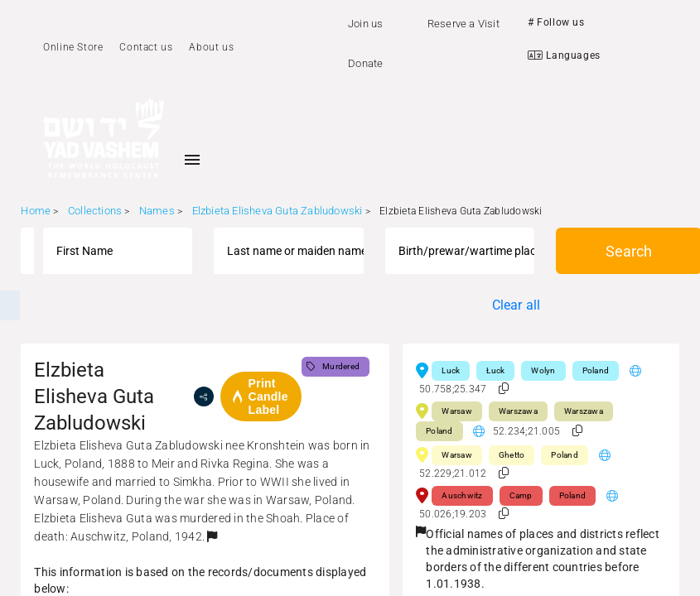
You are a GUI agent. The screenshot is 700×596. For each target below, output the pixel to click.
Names (157, 211)
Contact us (146, 47)
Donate (365, 63)
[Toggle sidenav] (192, 160)
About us (211, 47)
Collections (95, 211)
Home (36, 211)
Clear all (517, 305)
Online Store (73, 47)
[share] (204, 397)
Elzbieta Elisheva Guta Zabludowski (278, 211)
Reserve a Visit (463, 24)
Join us (365, 24)
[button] (212, 536)
